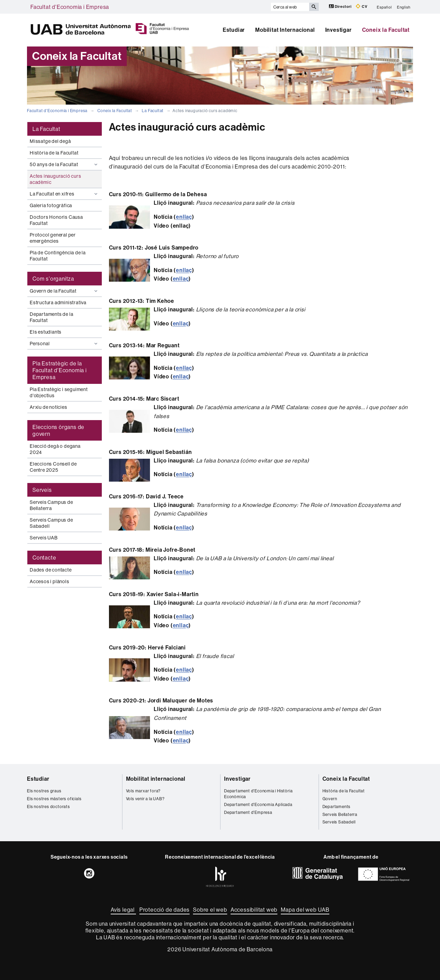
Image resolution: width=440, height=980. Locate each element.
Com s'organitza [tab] (53, 279)
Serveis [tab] (42, 490)
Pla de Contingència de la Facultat (58, 256)
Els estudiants (46, 332)
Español (384, 7)
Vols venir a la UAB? (145, 799)
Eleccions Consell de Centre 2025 (53, 467)
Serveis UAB (44, 538)
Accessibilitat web (254, 910)
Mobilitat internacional (156, 779)
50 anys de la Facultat (64, 164)
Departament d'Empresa (248, 812)
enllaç (184, 217)
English (404, 7)
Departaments (337, 807)
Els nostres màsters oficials (54, 799)
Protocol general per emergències (53, 238)
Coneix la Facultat (386, 30)
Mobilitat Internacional (285, 30)
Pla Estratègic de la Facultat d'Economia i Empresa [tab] (60, 370)
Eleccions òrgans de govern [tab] (58, 430)
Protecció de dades (164, 910)
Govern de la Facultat (64, 291)
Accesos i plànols (50, 581)
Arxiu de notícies (49, 407)
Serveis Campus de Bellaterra (51, 505)
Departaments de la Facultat (51, 317)
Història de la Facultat (54, 153)
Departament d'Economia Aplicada (258, 804)
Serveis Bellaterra (340, 814)
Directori (341, 6)
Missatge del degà (50, 141)
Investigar (339, 30)
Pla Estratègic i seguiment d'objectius (59, 392)
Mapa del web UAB (305, 910)
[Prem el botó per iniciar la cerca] (314, 7)
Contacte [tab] (44, 558)
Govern (330, 799)
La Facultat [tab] (46, 129)
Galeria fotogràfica (51, 205)
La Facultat (153, 111)
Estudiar (234, 30)
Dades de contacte (51, 570)
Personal (64, 344)
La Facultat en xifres (64, 194)
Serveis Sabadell (339, 822)
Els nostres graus (44, 791)
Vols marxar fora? (143, 791)
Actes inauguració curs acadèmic (56, 179)
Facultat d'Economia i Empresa (70, 7)
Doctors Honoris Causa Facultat (56, 220)
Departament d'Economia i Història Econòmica (258, 794)
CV (361, 6)
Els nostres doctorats (49, 807)
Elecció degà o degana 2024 (55, 449)
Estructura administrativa (58, 303)
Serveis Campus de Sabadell (51, 523)
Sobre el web (210, 910)
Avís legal (123, 910)
